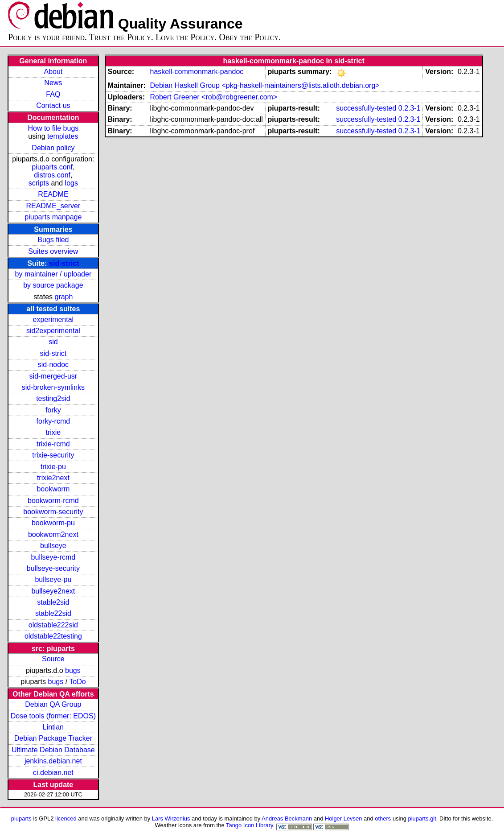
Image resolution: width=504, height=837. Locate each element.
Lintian (53, 727)
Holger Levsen (344, 818)
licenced (66, 818)
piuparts (21, 818)
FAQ (53, 94)
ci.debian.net (53, 773)
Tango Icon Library (250, 825)
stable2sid (53, 602)
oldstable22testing (53, 636)
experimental (53, 320)
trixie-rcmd (53, 444)
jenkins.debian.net (53, 761)
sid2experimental (53, 331)
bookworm (53, 489)
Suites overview (53, 251)
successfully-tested (366, 108)
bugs (73, 670)
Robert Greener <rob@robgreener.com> (213, 97)
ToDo (77, 682)
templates (63, 136)
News (53, 83)
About (53, 72)
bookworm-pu (53, 523)
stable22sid (53, 613)
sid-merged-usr (53, 376)
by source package (53, 285)
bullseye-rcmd (53, 557)
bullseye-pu (53, 579)
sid (53, 342)
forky (53, 410)
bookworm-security (53, 512)
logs (72, 183)
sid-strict (64, 263)
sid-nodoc (53, 365)
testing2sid (53, 398)
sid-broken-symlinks (53, 387)
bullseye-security (53, 568)
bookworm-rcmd (53, 501)
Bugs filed (53, 240)
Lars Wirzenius (171, 818)
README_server (53, 206)
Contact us (53, 105)
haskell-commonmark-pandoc (197, 72)
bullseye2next (53, 591)
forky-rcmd (53, 421)
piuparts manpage (53, 217)
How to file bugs (53, 128)
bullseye (53, 546)
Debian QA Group (53, 704)
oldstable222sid (53, 625)
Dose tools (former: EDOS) (53, 716)
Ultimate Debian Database (53, 750)
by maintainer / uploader (53, 274)
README (53, 194)
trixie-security (53, 455)
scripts (39, 183)
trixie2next (53, 478)
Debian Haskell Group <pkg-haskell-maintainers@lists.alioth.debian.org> (264, 85)
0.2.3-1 (410, 108)
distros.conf (52, 175)
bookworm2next (53, 534)
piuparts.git (422, 818)
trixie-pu (53, 467)
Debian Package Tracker (53, 738)
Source (53, 659)
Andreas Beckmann (287, 818)
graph (64, 297)
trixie (53, 432)
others (383, 818)
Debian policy (53, 148)
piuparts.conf (52, 167)
